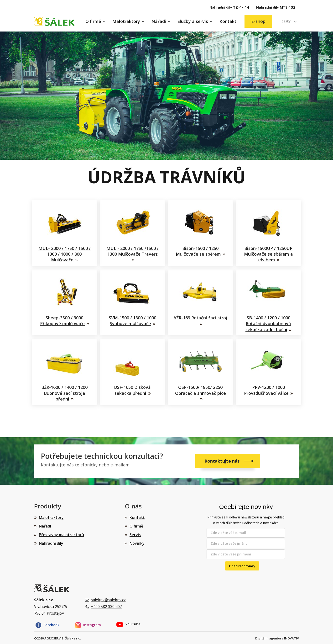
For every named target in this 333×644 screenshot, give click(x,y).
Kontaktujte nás (223, 459)
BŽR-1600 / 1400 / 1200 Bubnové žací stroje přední (65, 392)
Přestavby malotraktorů (61, 532)
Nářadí (159, 21)
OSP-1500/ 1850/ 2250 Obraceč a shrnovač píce (200, 389)
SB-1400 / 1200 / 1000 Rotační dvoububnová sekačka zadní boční (268, 323)
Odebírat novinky (242, 564)
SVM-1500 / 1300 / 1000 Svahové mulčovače (133, 320)
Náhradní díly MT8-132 (276, 7)
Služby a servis (193, 21)
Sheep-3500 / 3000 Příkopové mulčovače (62, 320)
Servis (135, 532)
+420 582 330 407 (106, 604)
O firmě (93, 21)
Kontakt (228, 21)
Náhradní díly (51, 541)
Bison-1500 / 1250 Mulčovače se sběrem (198, 251)
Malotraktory (126, 21)
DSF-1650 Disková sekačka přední (133, 389)
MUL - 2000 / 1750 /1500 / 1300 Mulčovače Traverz (133, 251)
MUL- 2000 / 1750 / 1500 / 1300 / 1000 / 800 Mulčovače (65, 254)
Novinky (137, 541)
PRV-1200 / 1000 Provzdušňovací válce (266, 389)
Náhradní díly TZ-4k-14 (229, 7)
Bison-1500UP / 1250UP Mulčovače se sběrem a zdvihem (268, 254)
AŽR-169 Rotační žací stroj (201, 320)
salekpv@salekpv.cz (108, 597)
